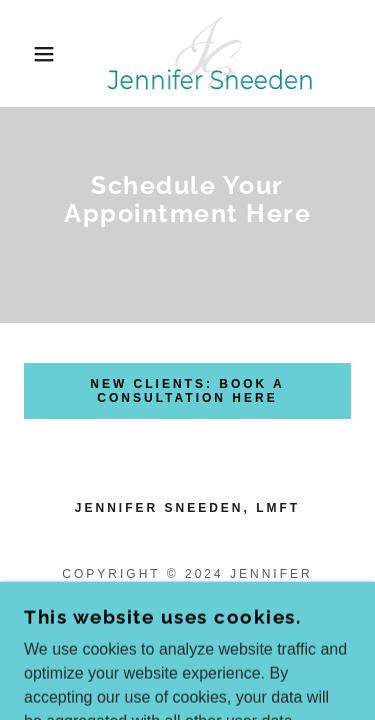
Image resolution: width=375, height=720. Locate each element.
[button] (29, 54)
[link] (187, 53)
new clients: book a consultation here (187, 391)
